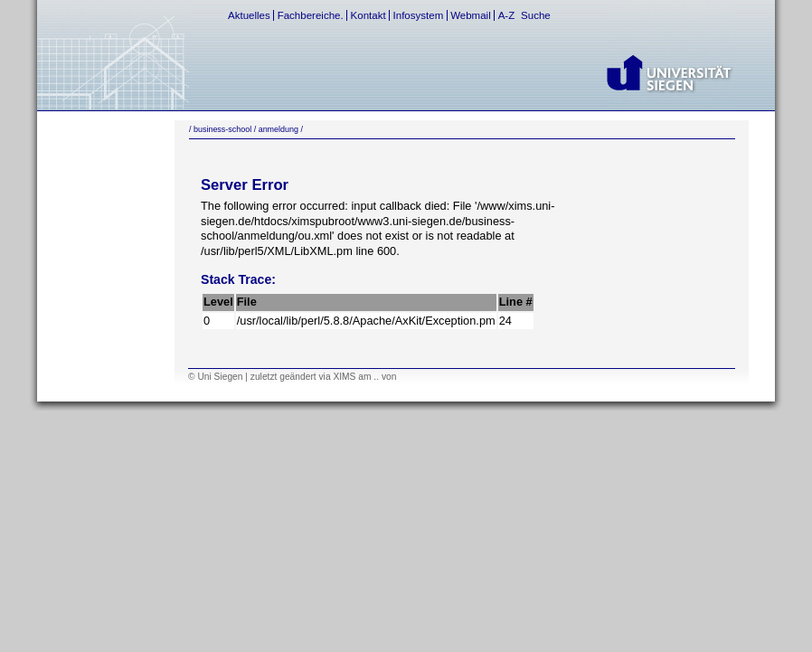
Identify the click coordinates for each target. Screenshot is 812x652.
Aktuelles (249, 15)
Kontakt (368, 15)
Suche (536, 15)
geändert (297, 377)
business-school (222, 129)
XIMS (344, 377)
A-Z (507, 15)
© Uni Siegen (215, 377)
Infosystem (419, 15)
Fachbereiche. (311, 15)
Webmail (471, 15)
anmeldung (279, 129)
